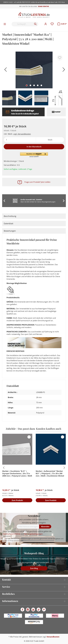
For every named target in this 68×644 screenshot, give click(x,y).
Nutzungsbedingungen (33, 534)
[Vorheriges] (5, 70)
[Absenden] (45, 527)
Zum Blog (34, 568)
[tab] (34, 216)
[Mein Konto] (46, 24)
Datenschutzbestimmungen (22, 539)
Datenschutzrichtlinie (11, 534)
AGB (54, 539)
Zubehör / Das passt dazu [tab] (20, 429)
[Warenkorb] (62, 24)
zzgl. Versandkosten (22, 134)
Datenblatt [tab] (8, 223)
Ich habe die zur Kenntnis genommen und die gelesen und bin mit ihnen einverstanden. (34, 540)
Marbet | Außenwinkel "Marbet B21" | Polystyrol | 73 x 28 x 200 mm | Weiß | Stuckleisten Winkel (50, 473)
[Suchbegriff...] (22, 24)
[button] (34, 155)
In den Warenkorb (34, 147)
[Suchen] (35, 24)
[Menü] (5, 24)
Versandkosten (53, 637)
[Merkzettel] (52, 24)
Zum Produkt (17, 500)
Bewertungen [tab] (10, 231)
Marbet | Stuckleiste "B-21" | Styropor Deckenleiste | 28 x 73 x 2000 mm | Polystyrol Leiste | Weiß (17, 473)
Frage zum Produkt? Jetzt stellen (37, 182)
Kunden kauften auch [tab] (49, 429)
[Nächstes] (63, 70)
